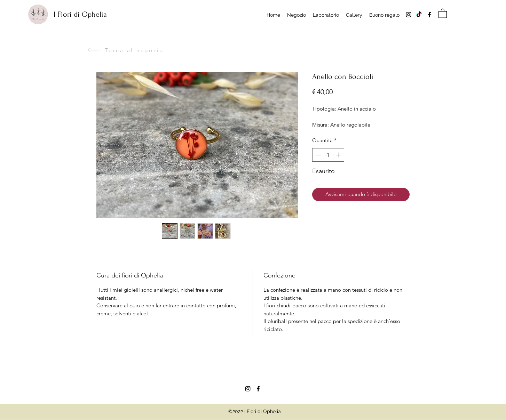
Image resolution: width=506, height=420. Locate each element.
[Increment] (339, 155)
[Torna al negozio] (125, 50)
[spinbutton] (328, 155)
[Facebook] (429, 15)
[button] (443, 13)
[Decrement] (318, 155)
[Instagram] (409, 15)
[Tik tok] (419, 15)
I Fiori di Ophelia (80, 14)
